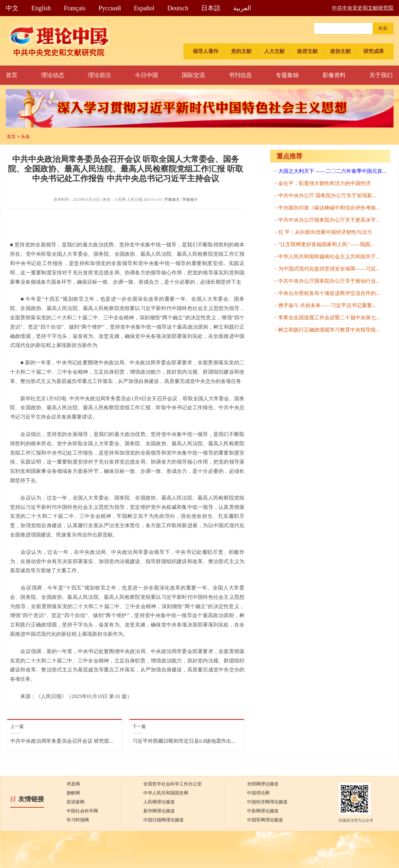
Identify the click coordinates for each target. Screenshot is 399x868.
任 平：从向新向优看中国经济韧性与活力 (325, 232)
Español (144, 8)
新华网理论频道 (159, 811)
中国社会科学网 (82, 811)
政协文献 (341, 51)
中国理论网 (258, 793)
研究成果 (374, 51)
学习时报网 (78, 820)
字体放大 (172, 199)
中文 (12, 8)
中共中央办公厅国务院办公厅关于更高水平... (329, 220)
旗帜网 (73, 793)
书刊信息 (240, 75)
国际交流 (193, 75)
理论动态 (53, 75)
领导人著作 (206, 51)
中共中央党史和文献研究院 (363, 8)
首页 (12, 75)
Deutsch (178, 8)
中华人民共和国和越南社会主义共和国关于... (329, 257)
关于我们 (381, 75)
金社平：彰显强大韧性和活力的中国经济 (324, 183)
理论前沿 (100, 75)
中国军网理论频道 (265, 820)
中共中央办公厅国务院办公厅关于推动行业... (329, 281)
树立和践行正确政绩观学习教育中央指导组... (329, 330)
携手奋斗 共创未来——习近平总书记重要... (327, 305)
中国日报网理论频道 (164, 820)
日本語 (211, 8)
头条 (25, 137)
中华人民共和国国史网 (166, 793)
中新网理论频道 (263, 811)
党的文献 (241, 51)
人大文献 (274, 51)
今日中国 (146, 75)
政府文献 (307, 51)
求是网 (73, 784)
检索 (383, 28)
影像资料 (334, 75)
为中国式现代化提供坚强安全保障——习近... (329, 269)
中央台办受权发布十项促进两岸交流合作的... (329, 293)
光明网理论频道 (263, 784)
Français (75, 8)
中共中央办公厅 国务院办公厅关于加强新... (327, 195)
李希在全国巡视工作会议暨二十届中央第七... (329, 318)
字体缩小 (190, 199)
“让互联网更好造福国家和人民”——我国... (326, 244)
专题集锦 (287, 75)
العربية (242, 8)
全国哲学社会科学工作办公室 (173, 784)
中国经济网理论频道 (267, 802)
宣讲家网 (75, 802)
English (41, 8)
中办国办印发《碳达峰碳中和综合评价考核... (329, 208)
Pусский (110, 8)
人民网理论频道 (159, 802)
